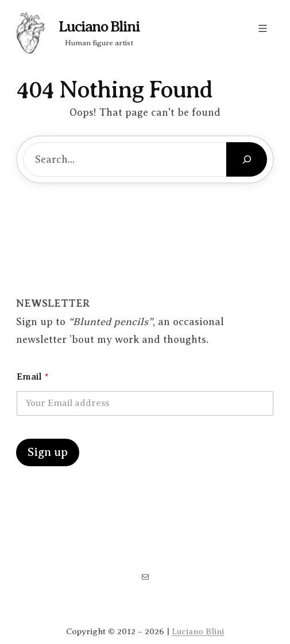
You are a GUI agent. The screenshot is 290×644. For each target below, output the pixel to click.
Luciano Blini (99, 27)
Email (32, 377)
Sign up (48, 452)
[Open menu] (263, 28)
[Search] (247, 159)
